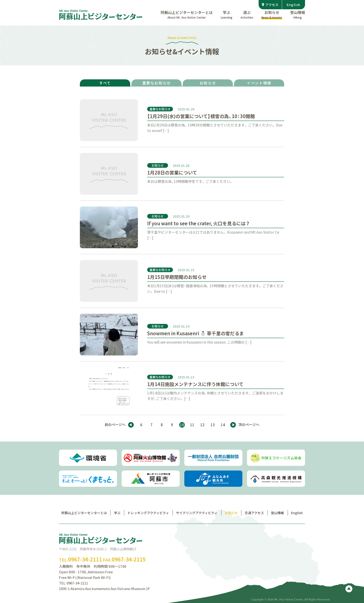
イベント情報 (259, 83)
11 (192, 425)
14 (223, 425)
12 (202, 425)
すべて (105, 83)
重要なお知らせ (157, 83)
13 (213, 425)
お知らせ (208, 83)
